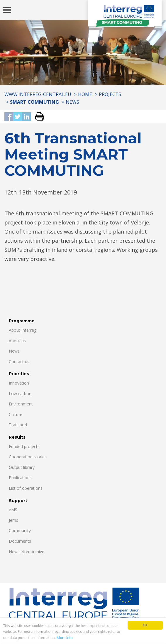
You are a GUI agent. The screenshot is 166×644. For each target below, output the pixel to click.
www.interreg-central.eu (38, 94)
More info (65, 638)
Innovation (19, 383)
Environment (21, 404)
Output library (22, 467)
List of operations (26, 488)
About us (17, 341)
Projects (110, 94)
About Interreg (23, 330)
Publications (20, 478)
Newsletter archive (27, 552)
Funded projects (24, 446)
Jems (13, 520)
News (72, 102)
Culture (16, 414)
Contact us (19, 362)
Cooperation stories (28, 457)
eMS (13, 510)
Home (85, 94)
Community (20, 530)
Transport (18, 425)
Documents (20, 541)
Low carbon (20, 394)
